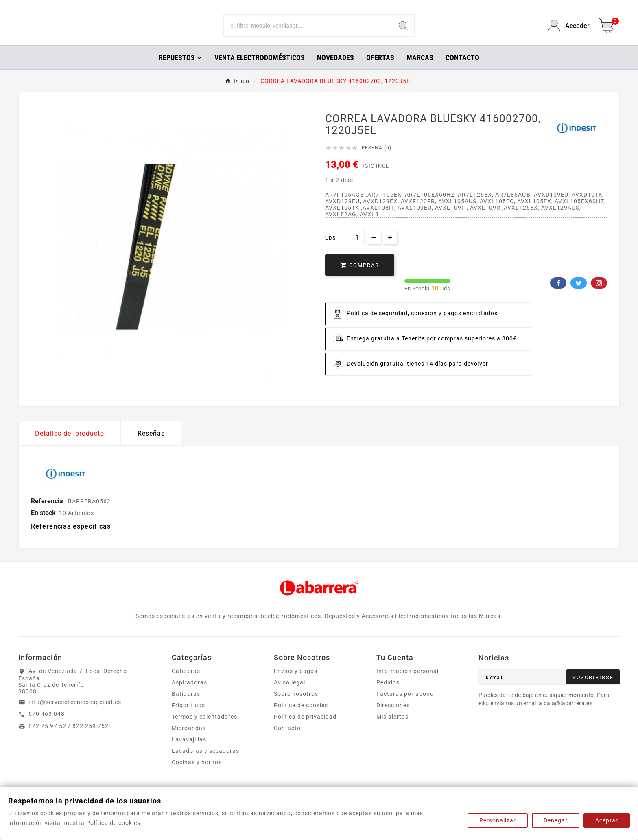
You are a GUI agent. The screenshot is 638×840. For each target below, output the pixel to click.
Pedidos (388, 694)
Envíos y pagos (296, 682)
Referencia (48, 512)
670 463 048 (47, 725)
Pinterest (599, 294)
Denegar (556, 820)
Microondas (189, 739)
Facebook (558, 294)
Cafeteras (186, 682)
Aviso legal (290, 694)
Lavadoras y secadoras (205, 762)
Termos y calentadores (204, 728)
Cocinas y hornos (197, 774)
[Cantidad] (357, 249)
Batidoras (186, 705)
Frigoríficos (188, 717)
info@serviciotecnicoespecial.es (75, 713)
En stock (43, 524)
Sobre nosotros (296, 705)
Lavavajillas (189, 751)
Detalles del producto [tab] (70, 445)
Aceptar (607, 820)
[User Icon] (569, 32)
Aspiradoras (189, 694)
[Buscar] (308, 32)
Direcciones (393, 717)
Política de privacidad (305, 728)
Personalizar (498, 820)
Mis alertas (392, 728)
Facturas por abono (405, 705)
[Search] (403, 32)
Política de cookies (301, 717)
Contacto (287, 739)
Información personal (407, 682)
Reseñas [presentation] (151, 445)
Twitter (579, 294)
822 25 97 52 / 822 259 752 (69, 737)
